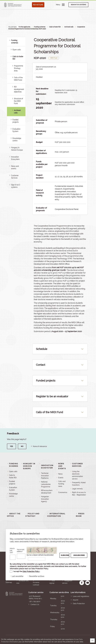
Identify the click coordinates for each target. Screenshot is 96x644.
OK (92, 641)
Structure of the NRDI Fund (18, 101)
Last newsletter (18, 576)
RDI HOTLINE (38, 5)
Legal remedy (77, 489)
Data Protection (79, 604)
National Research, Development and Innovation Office (14, 611)
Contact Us (35, 604)
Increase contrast (36, 584)
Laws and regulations (81, 596)
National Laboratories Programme (46, 484)
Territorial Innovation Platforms (45, 476)
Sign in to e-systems (78, 5)
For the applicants (24, 27)
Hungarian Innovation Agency (45, 499)
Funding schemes (40, 27)
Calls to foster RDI (55, 27)
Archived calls (69, 27)
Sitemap (9, 582)
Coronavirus (63, 492)
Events (61, 478)
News (60, 474)
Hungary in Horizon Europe (29, 466)
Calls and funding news (62, 484)
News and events (62, 466)
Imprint (76, 600)
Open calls (17, 50)
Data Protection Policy (40, 569)
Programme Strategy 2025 (18, 68)
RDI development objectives (19, 89)
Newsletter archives (37, 576)
